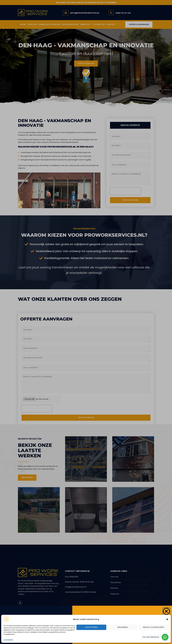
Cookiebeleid (8, 640)
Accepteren (91, 627)
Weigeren (122, 627)
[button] (167, 619)
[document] (86, 322)
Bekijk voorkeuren (153, 627)
